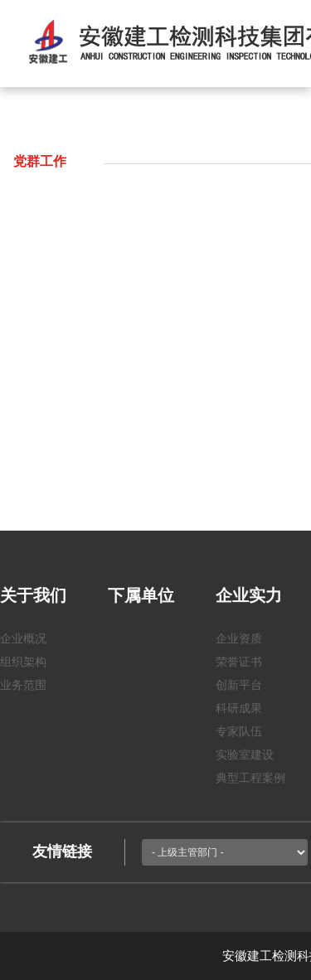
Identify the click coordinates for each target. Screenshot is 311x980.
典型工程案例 (250, 778)
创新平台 (239, 685)
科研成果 (239, 708)
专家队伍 (239, 731)
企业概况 (23, 638)
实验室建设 (245, 754)
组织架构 (23, 662)
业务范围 (23, 685)
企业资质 (239, 638)
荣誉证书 (239, 662)
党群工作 (40, 161)
